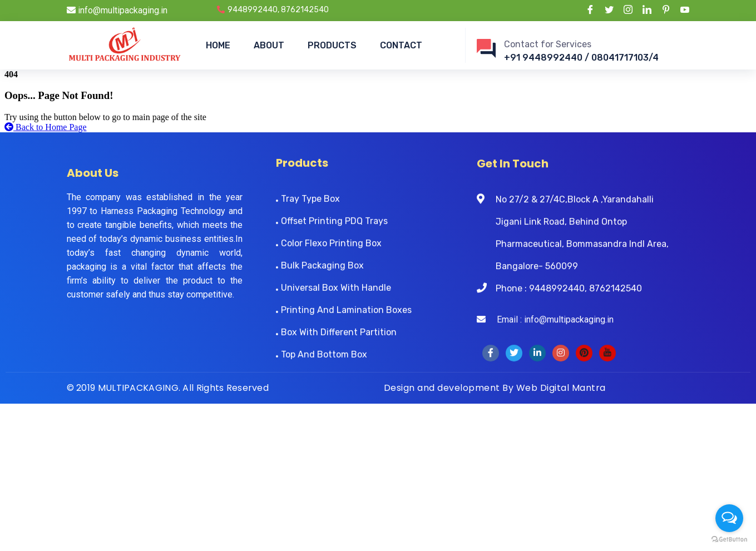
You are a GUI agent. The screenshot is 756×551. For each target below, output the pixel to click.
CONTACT (401, 45)
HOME (218, 45)
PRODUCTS (332, 45)
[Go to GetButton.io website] (729, 540)
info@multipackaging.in (117, 10)
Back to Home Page (46, 127)
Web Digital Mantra (561, 388)
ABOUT (269, 45)
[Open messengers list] (729, 518)
